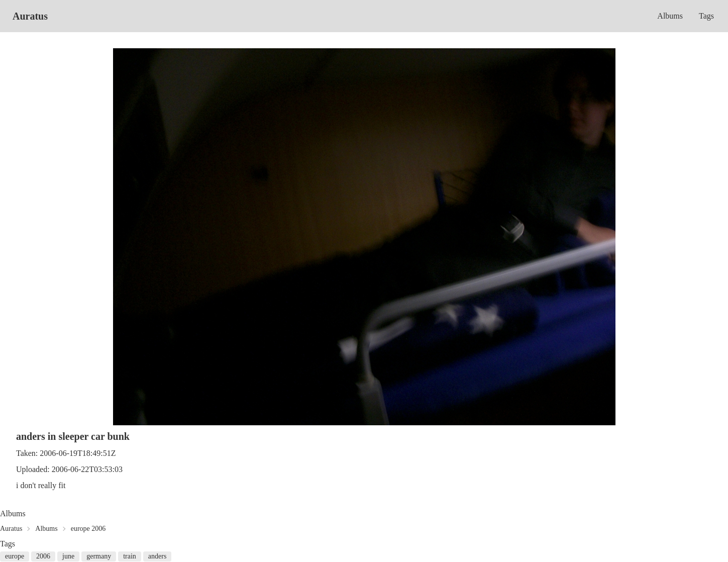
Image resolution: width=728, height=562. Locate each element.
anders (158, 556)
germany (99, 556)
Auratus (30, 16)
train (130, 556)
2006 (43, 556)
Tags (706, 16)
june (68, 556)
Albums (670, 16)
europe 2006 (88, 529)
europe (15, 556)
